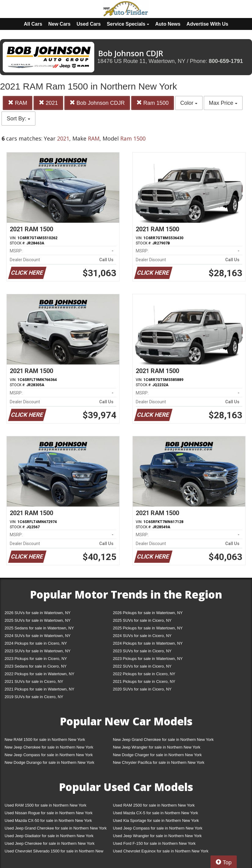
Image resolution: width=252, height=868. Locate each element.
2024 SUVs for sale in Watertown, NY (38, 636)
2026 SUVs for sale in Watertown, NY (38, 613)
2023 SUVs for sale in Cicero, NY (142, 651)
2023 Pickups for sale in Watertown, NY (148, 659)
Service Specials (128, 24)
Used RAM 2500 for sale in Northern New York (154, 805)
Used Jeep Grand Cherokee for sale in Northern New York (56, 828)
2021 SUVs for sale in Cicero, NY (34, 681)
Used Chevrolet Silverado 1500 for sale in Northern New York (54, 852)
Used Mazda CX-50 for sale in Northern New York (48, 820)
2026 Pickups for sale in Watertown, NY (148, 613)
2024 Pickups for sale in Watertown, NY (148, 643)
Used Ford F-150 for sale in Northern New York (154, 843)
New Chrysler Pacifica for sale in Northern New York (159, 762)
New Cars (59, 24)
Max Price (223, 103)
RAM (18, 103)
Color (189, 103)
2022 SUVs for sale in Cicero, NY (142, 666)
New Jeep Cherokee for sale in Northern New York (49, 747)
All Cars (33, 24)
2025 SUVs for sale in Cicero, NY (142, 620)
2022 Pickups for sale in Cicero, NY (144, 674)
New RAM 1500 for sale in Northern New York (45, 740)
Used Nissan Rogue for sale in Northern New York (49, 813)
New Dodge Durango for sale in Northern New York (49, 762)
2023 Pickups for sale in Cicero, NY (36, 659)
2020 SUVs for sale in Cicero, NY (142, 689)
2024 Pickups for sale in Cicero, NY (36, 643)
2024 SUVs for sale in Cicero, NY (142, 636)
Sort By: (18, 119)
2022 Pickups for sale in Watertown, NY (40, 674)
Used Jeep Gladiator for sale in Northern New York (49, 836)
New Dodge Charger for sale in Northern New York (157, 755)
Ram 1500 (153, 103)
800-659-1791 (226, 61)
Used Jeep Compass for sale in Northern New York (158, 828)
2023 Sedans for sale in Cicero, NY (36, 666)
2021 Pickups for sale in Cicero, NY (144, 681)
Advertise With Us (207, 24)
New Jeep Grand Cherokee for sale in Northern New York (163, 740)
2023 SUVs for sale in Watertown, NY (38, 651)
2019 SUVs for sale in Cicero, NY (34, 697)
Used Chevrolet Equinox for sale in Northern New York (161, 851)
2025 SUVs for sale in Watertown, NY (38, 620)
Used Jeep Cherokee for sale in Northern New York (50, 843)
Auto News (168, 24)
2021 (48, 103)
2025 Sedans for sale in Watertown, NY (39, 628)
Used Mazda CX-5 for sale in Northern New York (155, 813)
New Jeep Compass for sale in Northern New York (49, 755)
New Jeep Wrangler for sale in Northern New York (157, 747)
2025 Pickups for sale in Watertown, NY (148, 628)
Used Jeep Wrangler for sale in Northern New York (157, 836)
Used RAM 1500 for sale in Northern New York (45, 805)
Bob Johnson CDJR (97, 103)
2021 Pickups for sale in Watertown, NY (40, 689)
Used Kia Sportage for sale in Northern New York (156, 820)
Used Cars (89, 24)
